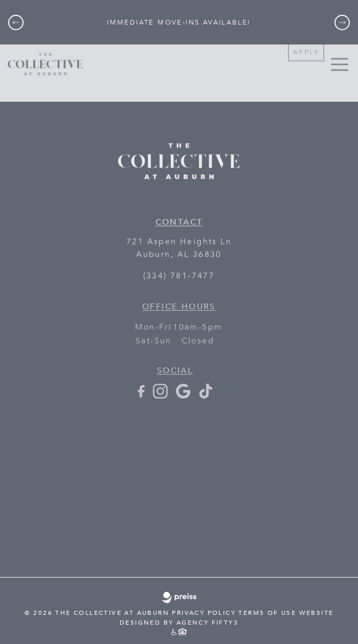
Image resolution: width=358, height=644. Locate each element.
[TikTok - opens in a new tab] (206, 397)
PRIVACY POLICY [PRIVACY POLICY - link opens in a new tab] (204, 613)
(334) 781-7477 (179, 277)
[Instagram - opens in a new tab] (160, 397)
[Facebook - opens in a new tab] (141, 397)
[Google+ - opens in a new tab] (183, 397)
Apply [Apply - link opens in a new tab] (306, 46)
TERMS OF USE (267, 613)
